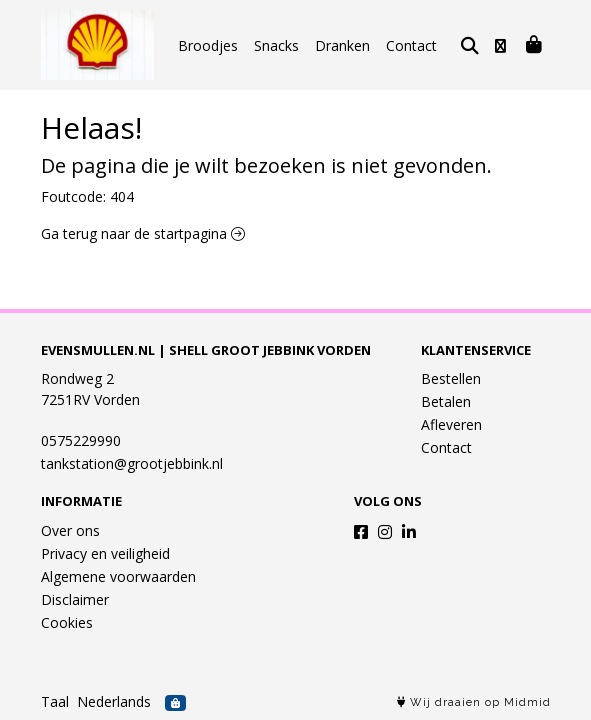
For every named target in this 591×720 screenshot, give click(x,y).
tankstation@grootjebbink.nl (132, 463)
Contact (411, 45)
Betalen (446, 401)
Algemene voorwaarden (118, 576)
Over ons (70, 530)
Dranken (342, 45)
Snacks (276, 45)
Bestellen (451, 378)
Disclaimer (75, 599)
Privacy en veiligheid (105, 553)
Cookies (67, 622)
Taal (55, 701)
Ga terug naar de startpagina (143, 233)
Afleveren (451, 424)
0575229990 (81, 440)
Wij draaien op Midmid (474, 702)
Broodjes (208, 45)
